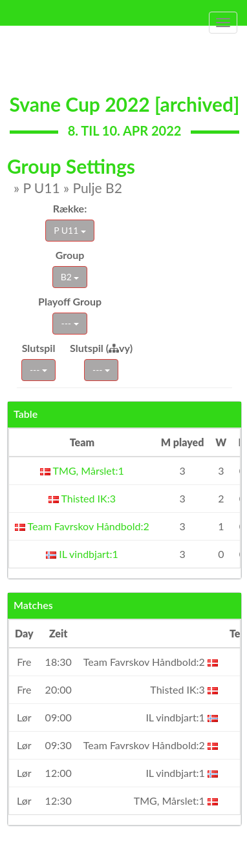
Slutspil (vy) (101, 348)
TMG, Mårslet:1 (82, 470)
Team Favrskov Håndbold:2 (82, 526)
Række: (70, 208)
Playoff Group (70, 301)
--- (70, 323)
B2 (70, 277)
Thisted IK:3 (82, 498)
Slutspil (39, 348)
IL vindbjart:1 (82, 554)
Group (70, 255)
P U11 (70, 230)
